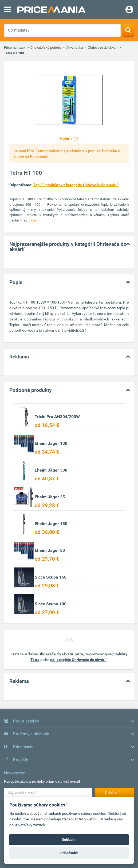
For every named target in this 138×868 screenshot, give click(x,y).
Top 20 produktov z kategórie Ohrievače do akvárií (75, 185)
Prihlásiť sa (114, 793)
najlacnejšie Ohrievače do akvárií (78, 660)
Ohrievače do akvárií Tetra (61, 654)
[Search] (128, 30)
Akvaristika (75, 47)
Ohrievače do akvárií (103, 47)
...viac (33, 220)
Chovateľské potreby (46, 47)
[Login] (129, 10)
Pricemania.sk (15, 47)
